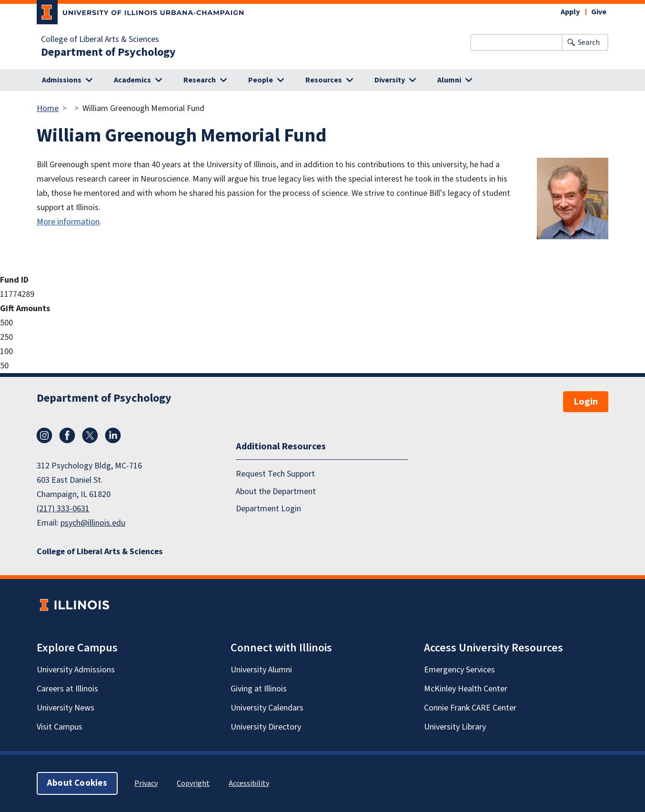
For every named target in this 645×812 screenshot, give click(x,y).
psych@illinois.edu (93, 523)
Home (48, 108)
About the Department (276, 492)
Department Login (268, 509)
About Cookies (77, 783)
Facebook (67, 436)
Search (589, 42)
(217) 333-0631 (63, 509)
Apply (570, 12)
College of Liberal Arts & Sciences (100, 40)
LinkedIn (113, 436)
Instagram (44, 436)
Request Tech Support (275, 474)
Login (586, 402)
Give (599, 12)
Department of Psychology (108, 52)
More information (68, 222)
